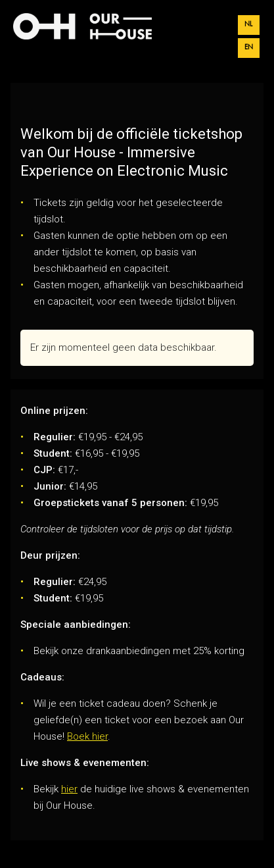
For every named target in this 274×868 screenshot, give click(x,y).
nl (248, 25)
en (249, 48)
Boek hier (87, 736)
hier (69, 789)
